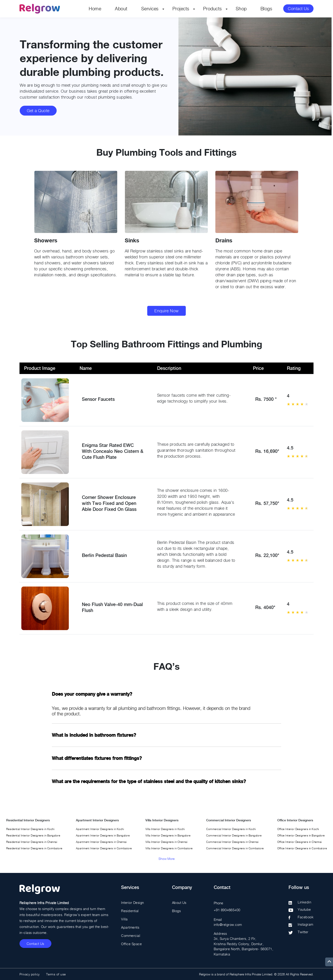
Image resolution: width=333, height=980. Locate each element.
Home (95, 9)
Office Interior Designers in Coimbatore (302, 848)
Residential (130, 911)
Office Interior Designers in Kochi (298, 829)
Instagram (305, 924)
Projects (181, 9)
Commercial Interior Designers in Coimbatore (235, 848)
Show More (166, 859)
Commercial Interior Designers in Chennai (232, 842)
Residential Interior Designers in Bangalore (33, 835)
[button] (310, 238)
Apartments (130, 927)
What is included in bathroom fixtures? (94, 735)
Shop (241, 9)
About (121, 9)
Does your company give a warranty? (92, 694)
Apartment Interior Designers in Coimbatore (104, 848)
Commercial (131, 936)
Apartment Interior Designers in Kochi (100, 829)
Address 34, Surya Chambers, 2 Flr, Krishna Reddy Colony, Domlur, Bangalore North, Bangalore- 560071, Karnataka (244, 944)
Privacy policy (30, 974)
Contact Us (298, 9)
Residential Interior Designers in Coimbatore (34, 848)
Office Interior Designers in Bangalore (301, 835)
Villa (124, 919)
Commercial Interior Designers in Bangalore (234, 835)
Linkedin (304, 902)
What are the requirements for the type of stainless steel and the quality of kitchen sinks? (149, 781)
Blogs (266, 9)
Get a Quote (38, 111)
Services (150, 9)
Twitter (303, 932)
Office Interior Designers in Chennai (300, 842)
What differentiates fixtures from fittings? (97, 758)
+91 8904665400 (227, 910)
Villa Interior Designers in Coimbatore (169, 848)
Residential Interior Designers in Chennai (32, 842)
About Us (179, 902)
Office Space (131, 944)
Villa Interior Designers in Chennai (166, 842)
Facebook (306, 917)
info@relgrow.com (228, 925)
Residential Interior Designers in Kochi (30, 829)
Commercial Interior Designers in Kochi (231, 829)
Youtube (304, 909)
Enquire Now (166, 311)
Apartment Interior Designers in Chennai (101, 842)
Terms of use (56, 974)
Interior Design (133, 902)
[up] (329, 962)
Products (213, 9)
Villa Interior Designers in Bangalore (168, 835)
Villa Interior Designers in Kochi (165, 829)
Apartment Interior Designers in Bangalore (103, 835)
